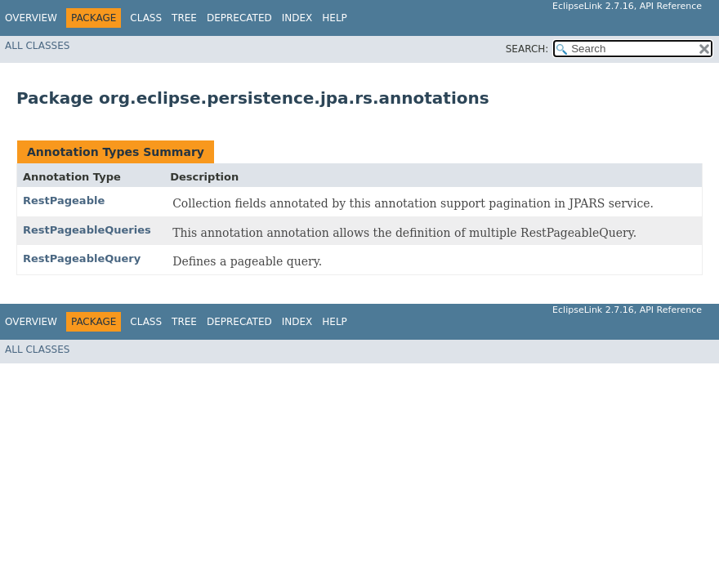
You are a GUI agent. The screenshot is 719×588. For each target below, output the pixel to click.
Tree (184, 18)
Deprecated (239, 18)
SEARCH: (527, 49)
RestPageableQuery (82, 258)
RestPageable (64, 200)
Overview (31, 18)
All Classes (37, 46)
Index (297, 18)
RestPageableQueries (87, 230)
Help (335, 18)
